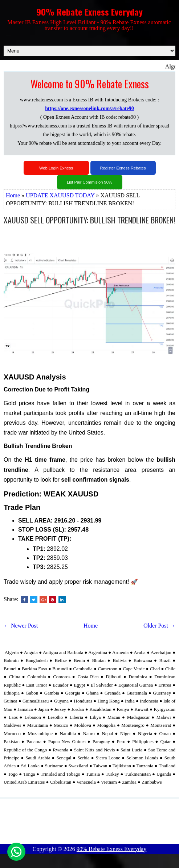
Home (13, 195)
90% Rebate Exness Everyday (89, 12)
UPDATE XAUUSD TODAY (60, 195)
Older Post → (159, 626)
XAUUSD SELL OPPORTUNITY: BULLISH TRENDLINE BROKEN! (89, 220)
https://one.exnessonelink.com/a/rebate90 (89, 108)
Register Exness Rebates (123, 168)
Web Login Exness (56, 168)
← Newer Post (21, 626)
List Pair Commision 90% (89, 182)
